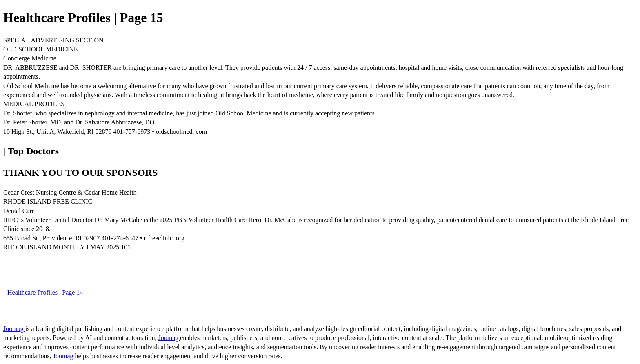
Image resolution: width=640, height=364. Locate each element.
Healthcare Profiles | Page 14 (45, 292)
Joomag (14, 329)
